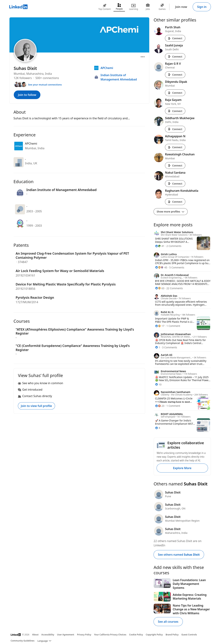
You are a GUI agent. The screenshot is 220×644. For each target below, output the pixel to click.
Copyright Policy (154, 635)
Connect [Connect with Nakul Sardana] (175, 184)
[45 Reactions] (161, 267)
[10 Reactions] (158, 384)
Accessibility (48, 635)
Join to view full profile (36, 406)
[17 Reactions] (160, 326)
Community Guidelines (23, 641)
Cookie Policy (136, 635)
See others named (179, 555)
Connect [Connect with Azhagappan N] (175, 147)
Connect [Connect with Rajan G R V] (175, 75)
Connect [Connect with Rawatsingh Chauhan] (175, 165)
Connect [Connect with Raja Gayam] (175, 111)
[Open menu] (143, 57)
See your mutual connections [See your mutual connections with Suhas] (45, 85)
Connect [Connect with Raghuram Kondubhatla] (175, 202)
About (35, 635)
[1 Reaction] (158, 347)
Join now (181, 7)
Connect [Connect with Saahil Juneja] (175, 57)
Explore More (182, 468)
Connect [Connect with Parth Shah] (175, 38)
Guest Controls (189, 635)
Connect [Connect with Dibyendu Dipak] (175, 93)
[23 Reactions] (160, 406)
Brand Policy (172, 635)
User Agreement (66, 635)
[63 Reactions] (160, 288)
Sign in (202, 7)
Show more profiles (171, 212)
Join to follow (27, 95)
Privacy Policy (84, 635)
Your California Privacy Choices (110, 635)
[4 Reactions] (158, 428)
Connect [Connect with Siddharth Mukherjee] (175, 129)
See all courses (168, 622)
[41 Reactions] (160, 246)
